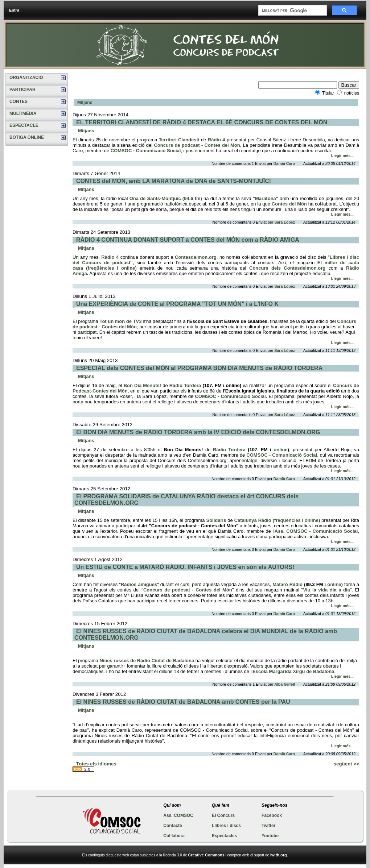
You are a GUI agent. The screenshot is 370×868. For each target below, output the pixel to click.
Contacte (172, 826)
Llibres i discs (226, 826)
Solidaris (216, 520)
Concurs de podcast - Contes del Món (197, 145)
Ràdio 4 (217, 140)
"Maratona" (266, 198)
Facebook (272, 815)
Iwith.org (279, 855)
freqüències (101, 268)
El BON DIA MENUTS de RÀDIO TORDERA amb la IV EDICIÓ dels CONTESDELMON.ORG (198, 432)
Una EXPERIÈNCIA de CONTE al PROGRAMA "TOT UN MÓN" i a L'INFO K (177, 304)
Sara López (285, 222)
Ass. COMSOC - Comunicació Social (316, 531)
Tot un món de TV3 (120, 321)
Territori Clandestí (179, 140)
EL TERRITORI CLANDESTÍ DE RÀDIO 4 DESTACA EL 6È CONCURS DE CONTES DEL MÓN (202, 122)
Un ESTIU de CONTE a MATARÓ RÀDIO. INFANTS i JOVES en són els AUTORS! (185, 567)
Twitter (268, 826)
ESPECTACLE (24, 125)
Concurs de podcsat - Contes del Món (188, 590)
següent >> (346, 764)
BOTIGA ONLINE (27, 137)
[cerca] (292, 11)
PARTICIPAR (22, 90)
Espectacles (224, 836)
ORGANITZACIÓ (26, 78)
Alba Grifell (285, 684)
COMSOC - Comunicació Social (146, 151)
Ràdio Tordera (186, 385)
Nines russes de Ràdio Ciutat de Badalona (147, 661)
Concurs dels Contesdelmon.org (286, 268)
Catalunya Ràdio (253, 520)
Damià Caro (285, 163)
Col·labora (174, 836)
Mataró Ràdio (287, 584)
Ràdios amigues (139, 584)
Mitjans (85, 103)
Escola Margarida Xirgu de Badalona (293, 671)
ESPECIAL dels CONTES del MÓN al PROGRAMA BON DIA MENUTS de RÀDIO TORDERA (199, 368)
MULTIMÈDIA (23, 113)
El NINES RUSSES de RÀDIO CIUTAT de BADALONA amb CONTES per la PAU (183, 702)
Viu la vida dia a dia (326, 590)
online (128, 268)
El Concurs (223, 815)
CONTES (18, 101)
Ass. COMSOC (178, 815)
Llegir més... (342, 155)
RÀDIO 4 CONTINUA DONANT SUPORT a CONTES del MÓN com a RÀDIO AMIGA (188, 240)
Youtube (270, 836)
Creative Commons (206, 855)
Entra (14, 10)
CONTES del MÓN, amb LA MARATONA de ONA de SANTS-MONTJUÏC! (174, 181)
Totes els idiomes (96, 764)
